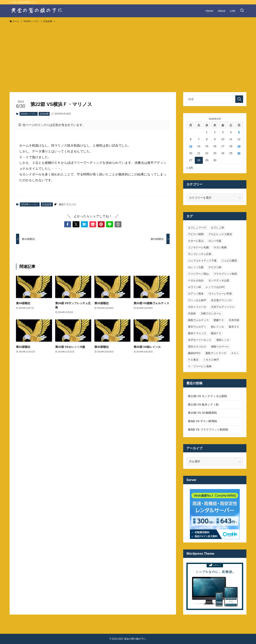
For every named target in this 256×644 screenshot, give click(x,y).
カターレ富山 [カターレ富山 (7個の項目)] (196, 241)
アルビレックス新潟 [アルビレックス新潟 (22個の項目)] (220, 234)
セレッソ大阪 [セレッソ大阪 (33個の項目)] (196, 267)
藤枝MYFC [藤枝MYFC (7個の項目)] (194, 353)
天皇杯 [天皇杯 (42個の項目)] (192, 313)
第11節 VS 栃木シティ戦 (203, 405)
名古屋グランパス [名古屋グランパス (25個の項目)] (221, 300)
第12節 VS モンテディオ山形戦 (207, 396)
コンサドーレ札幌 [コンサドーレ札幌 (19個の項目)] (198, 247)
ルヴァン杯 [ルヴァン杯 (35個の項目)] (194, 287)
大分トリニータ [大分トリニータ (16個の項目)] (197, 307)
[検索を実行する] (239, 99)
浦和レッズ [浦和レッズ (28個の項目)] (223, 340)
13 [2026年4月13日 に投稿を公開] (191, 146)
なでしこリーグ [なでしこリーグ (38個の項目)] (197, 228)
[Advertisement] (128, 56)
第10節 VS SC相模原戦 (202, 413)
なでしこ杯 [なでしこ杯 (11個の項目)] (217, 228)
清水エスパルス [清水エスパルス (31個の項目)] (197, 347)
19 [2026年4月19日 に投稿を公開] (239, 146)
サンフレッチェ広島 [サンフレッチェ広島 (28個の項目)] (200, 254)
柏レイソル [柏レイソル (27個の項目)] (217, 327)
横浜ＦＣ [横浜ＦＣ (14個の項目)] (216, 333)
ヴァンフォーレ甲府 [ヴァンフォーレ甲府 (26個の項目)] (220, 294)
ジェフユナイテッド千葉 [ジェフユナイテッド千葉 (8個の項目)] (202, 261)
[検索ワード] (215, 99)
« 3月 (190, 168)
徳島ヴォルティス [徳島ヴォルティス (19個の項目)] (198, 320)
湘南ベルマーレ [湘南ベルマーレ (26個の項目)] (220, 347)
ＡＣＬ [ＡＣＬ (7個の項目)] (235, 353)
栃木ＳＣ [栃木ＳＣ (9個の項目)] (234, 327)
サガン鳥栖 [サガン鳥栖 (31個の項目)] (220, 247)
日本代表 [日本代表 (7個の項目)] (234, 320)
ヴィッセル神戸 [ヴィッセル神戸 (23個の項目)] (197, 300)
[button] (68, 224)
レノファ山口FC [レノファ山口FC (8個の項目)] (215, 287)
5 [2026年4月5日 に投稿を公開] (239, 132)
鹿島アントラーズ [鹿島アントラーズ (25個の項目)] (216, 353)
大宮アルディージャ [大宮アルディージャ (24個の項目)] (223, 307)
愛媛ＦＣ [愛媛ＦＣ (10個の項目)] (219, 320)
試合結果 (44, 114)
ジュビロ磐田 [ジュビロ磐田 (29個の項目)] (229, 261)
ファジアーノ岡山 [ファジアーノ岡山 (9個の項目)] (198, 274)
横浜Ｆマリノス (67, 204)
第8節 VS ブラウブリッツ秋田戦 (208, 430)
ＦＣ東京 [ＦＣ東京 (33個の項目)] (193, 360)
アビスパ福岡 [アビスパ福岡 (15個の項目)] (196, 234)
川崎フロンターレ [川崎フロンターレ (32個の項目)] (211, 313)
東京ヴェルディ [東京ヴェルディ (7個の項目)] (197, 327)
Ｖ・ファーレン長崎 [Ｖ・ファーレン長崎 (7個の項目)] (200, 366)
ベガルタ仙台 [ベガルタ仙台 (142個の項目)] (196, 280)
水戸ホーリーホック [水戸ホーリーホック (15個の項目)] (200, 340)
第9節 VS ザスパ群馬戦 (202, 421)
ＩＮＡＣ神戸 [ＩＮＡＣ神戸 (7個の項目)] (211, 360)
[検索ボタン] (242, 11)
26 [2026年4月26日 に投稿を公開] (239, 153)
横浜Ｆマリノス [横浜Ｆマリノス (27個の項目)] (197, 333)
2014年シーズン (28, 114)
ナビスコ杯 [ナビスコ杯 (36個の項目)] (215, 267)
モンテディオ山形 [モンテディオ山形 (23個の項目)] (219, 280)
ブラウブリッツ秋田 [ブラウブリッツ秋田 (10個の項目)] (225, 274)
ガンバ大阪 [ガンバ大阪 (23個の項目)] (215, 241)
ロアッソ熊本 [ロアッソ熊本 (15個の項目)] (196, 294)
